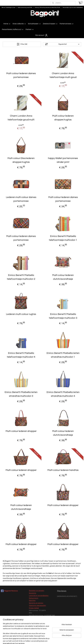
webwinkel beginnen (48, 640)
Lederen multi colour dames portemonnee (21, 199)
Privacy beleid (34, 608)
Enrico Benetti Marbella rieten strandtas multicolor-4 (63, 394)
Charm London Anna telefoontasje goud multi (21, 118)
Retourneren (34, 598)
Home (7, 24)
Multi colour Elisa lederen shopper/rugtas (21, 160)
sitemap (35, 640)
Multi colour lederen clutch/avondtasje (63, 277)
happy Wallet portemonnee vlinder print (63, 160)
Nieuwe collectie (35, 628)
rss (39, 640)
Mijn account (42, 35)
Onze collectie (19, 24)
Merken (30, 30)
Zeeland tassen (50, 24)
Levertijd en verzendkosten (39, 596)
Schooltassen (34, 24)
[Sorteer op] (62, 44)
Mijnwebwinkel (67, 640)
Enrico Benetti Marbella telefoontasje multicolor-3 (63, 316)
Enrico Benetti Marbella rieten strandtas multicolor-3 (21, 394)
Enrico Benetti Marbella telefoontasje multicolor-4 (21, 355)
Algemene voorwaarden (37, 606)
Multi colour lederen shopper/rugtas (63, 118)
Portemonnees (67, 24)
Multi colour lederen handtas (63, 470)
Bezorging (33, 593)
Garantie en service (36, 603)
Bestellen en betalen (37, 591)
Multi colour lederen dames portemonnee (21, 75)
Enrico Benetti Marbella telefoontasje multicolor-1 (63, 238)
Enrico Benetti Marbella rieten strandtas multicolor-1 (63, 355)
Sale (31, 631)
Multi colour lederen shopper (21, 431)
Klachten (32, 601)
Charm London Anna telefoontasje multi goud (63, 75)
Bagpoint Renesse (9, 591)
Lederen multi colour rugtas (21, 314)
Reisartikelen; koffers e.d (13, 30)
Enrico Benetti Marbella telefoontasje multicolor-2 (21, 277)
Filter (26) (22, 44)
